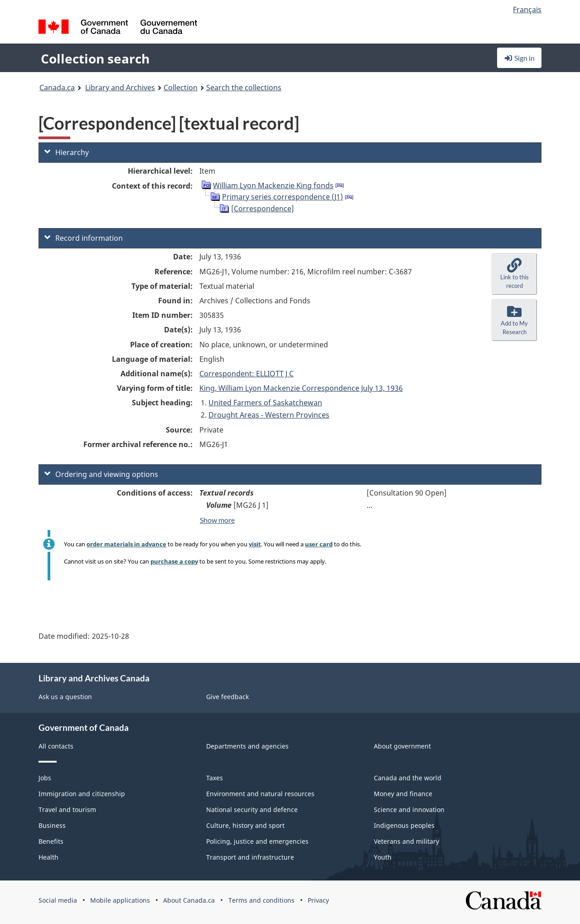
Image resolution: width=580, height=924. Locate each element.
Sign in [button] (519, 58)
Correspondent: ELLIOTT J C (246, 374)
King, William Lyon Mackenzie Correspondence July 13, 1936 (301, 388)
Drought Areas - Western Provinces (269, 415)
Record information (84, 238)
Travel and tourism (67, 810)
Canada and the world (408, 778)
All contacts (56, 746)
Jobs (45, 778)
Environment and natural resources (260, 794)
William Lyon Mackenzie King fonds (273, 185)
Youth (383, 857)
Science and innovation (409, 810)
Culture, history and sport (245, 825)
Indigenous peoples (404, 825)
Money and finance (403, 794)
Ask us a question (65, 697)
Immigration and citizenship (82, 794)
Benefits (51, 841)
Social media (58, 900)
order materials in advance (126, 544)
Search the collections (244, 88)
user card (319, 544)
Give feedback (227, 697)
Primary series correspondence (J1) (283, 197)
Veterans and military (406, 841)
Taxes (215, 778)
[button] (514, 274)
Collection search (95, 58)
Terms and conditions (261, 900)
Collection (181, 88)
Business (52, 825)
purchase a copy (174, 561)
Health (48, 857)
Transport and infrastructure (250, 857)
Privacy (318, 900)
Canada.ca (57, 88)
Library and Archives (120, 88)
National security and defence (252, 810)
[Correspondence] (263, 209)
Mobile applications (120, 900)
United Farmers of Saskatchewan (265, 403)
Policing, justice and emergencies (257, 841)
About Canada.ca (189, 900)
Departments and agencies (247, 746)
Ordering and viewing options (101, 474)
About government (402, 746)
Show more (217, 520)
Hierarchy (67, 152)
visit (255, 544)
